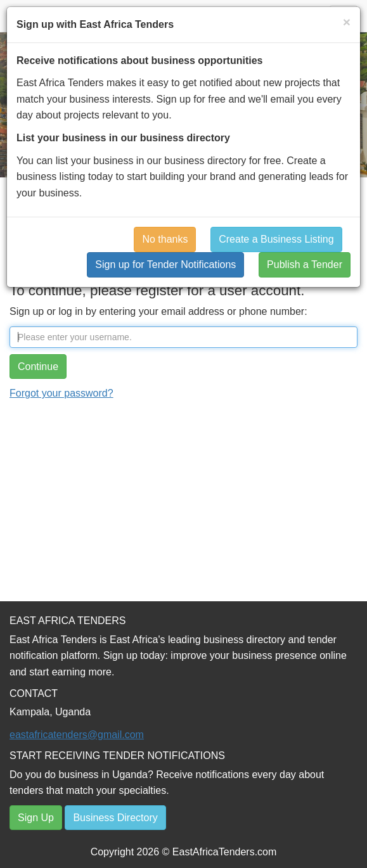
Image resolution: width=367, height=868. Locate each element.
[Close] (347, 22)
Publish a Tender (305, 265)
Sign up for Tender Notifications (165, 265)
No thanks (165, 239)
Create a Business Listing (276, 239)
